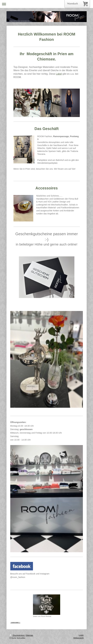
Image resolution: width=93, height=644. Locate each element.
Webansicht (78, 638)
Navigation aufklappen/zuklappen (46, 4)
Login (81, 635)
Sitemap (29, 635)
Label (59, 74)
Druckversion (17, 635)
